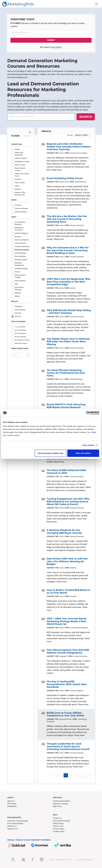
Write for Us (12, 826)
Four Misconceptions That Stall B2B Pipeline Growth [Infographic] (68, 651)
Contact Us (57, 818)
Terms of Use (58, 826)
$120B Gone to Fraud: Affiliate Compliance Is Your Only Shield (65, 714)
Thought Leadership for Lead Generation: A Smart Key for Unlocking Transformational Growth (68, 746)
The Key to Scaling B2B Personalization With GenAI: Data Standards (67, 684)
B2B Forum (57, 806)
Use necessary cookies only (51, 453)
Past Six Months (20, 310)
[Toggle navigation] (97, 4)
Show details (88, 445)
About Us (11, 801)
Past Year (18, 313)
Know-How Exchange (61, 821)
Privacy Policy (58, 829)
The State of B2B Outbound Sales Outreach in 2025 (67, 472)
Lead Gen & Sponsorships (18, 821)
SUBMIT (51, 40)
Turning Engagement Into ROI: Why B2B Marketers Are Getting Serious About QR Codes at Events (68, 502)
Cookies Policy (59, 831)
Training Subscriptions (62, 801)
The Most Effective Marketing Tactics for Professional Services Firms (66, 373)
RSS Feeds (12, 804)
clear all (27, 136)
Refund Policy (58, 823)
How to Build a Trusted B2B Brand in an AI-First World (68, 591)
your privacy (56, 47)
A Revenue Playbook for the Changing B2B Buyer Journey (64, 532)
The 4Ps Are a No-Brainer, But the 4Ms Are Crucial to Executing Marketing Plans (67, 219)
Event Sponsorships (15, 823)
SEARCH (86, 117)
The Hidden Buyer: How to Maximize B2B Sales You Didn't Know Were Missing (68, 342)
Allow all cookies (83, 453)
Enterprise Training (60, 804)
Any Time (18, 316)
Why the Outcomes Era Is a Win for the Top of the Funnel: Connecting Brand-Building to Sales (68, 250)
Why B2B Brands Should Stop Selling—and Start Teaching (69, 312)
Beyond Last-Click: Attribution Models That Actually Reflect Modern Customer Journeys (69, 147)
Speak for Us (12, 829)
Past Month (19, 307)
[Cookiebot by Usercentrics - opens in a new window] (88, 413)
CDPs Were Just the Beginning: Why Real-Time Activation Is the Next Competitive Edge (69, 282)
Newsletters (12, 806)
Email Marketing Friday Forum (65, 178)
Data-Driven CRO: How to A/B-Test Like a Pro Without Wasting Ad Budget (67, 561)
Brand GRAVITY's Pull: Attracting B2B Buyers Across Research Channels (66, 407)
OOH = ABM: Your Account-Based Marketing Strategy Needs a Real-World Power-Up (67, 621)
